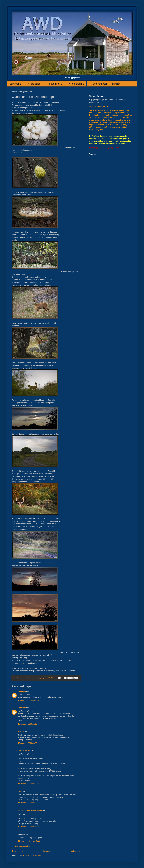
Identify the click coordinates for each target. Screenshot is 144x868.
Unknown (22, 691)
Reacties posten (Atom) (32, 855)
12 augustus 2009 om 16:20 (29, 827)
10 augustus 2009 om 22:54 (29, 743)
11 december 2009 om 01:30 (29, 841)
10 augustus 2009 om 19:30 (29, 724)
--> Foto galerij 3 (76, 84)
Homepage (47, 851)
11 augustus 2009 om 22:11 (29, 803)
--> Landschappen (98, 84)
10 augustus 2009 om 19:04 (29, 700)
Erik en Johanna (25, 751)
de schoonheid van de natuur (30, 811)
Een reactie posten (22, 846)
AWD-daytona (27, 678)
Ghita (20, 792)
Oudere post (75, 851)
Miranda (21, 732)
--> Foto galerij (34, 84)
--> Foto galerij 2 (54, 84)
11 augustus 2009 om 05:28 (29, 784)
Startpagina (15, 84)
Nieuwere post (18, 851)
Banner (116, 84)
